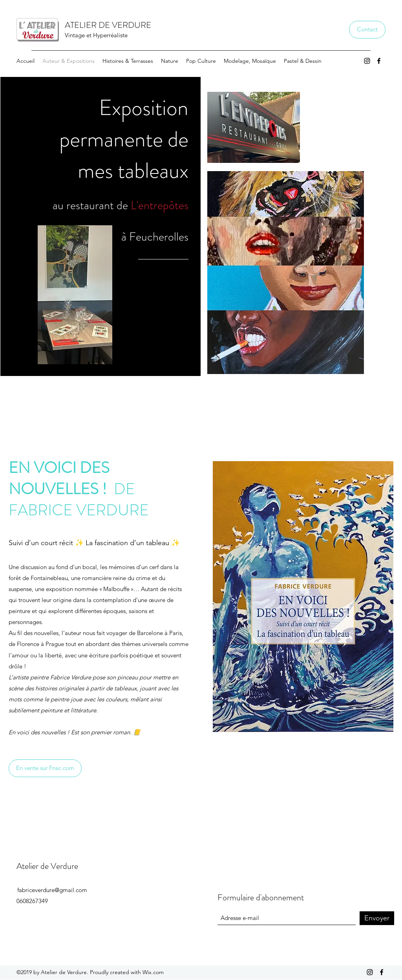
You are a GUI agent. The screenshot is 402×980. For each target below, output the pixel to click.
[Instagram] (367, 61)
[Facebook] (379, 61)
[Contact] (367, 30)
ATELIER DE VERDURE (108, 25)
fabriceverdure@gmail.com (52, 890)
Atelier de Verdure (47, 866)
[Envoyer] (377, 918)
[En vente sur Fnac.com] (45, 768)
